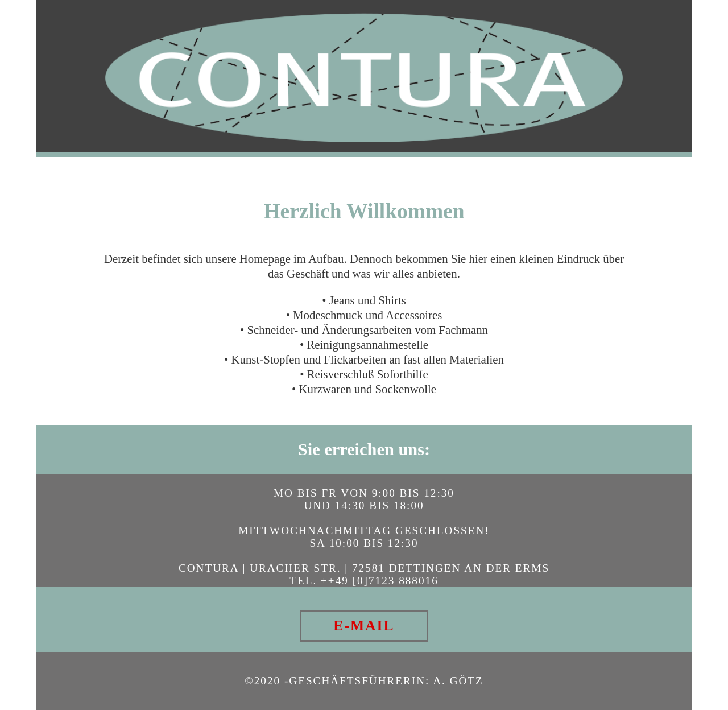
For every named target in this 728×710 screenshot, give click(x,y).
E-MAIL (364, 626)
